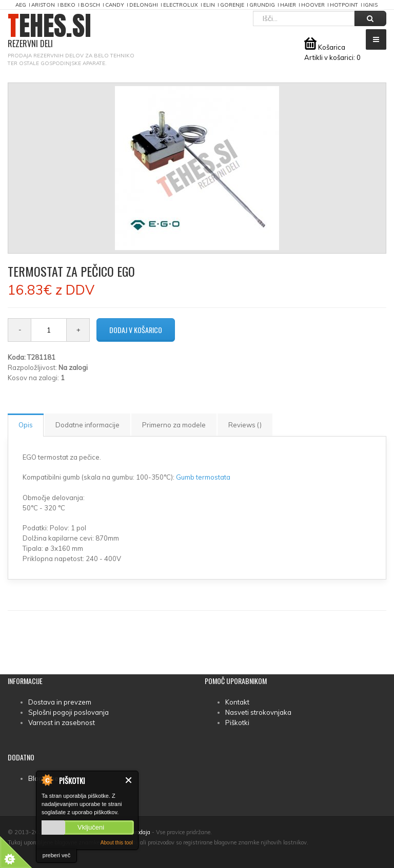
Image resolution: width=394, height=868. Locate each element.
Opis (26, 425)
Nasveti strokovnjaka (258, 712)
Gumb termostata (203, 477)
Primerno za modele (174, 425)
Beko (68, 5)
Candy (115, 5)
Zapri (129, 780)
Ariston (43, 5)
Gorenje (232, 5)
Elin (209, 5)
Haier (288, 5)
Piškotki (237, 722)
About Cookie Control (47, 780)
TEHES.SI (50, 31)
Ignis (370, 5)
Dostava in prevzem (60, 702)
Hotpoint (344, 5)
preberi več (56, 855)
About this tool (117, 843)
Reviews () (245, 425)
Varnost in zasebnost (62, 722)
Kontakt (237, 702)
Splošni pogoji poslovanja (68, 712)
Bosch (90, 5)
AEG (21, 5)
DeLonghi (144, 5)
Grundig (262, 5)
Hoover (313, 5)
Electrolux (181, 5)
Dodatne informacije (87, 425)
